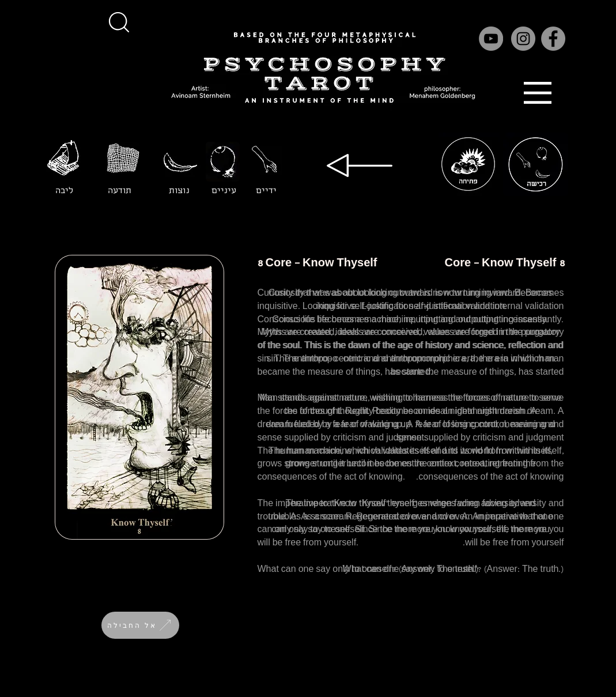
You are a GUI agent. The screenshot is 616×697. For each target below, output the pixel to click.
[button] (119, 22)
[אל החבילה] (140, 625)
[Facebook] (553, 39)
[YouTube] (491, 39)
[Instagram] (523, 39)
